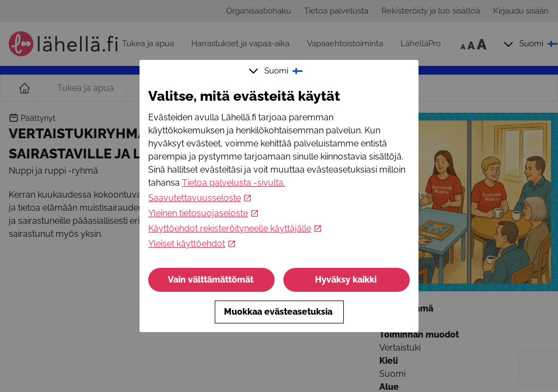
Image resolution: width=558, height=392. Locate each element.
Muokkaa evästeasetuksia (279, 312)
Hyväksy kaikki (347, 280)
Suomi (277, 71)
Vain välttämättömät (212, 280)
